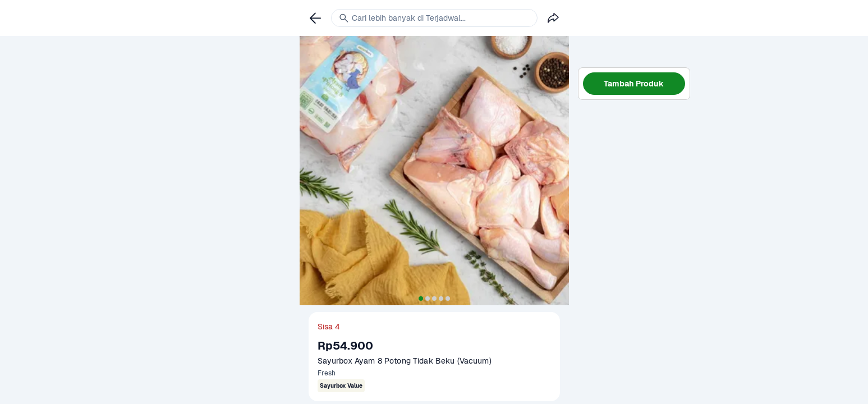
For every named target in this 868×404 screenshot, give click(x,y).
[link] (315, 18)
